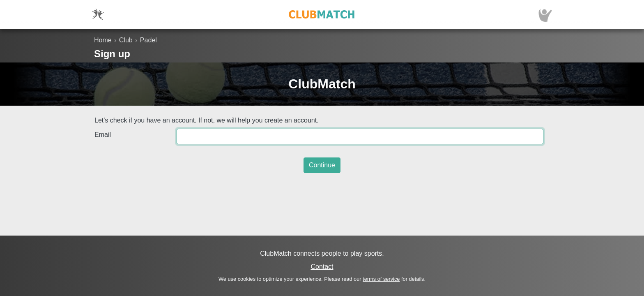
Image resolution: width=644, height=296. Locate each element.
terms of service (381, 279)
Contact (322, 267)
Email (103, 135)
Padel (148, 40)
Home (103, 40)
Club (126, 40)
